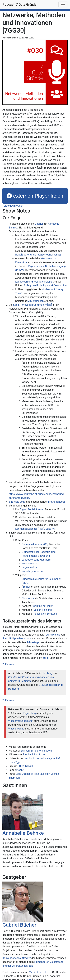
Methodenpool (56, 502)
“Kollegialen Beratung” (45, 614)
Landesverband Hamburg (36, 560)
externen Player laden (35, 196)
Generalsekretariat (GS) (35, 544)
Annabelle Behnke (23, 833)
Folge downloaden (13, 206)
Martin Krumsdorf (39, 972)
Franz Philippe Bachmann (17, 639)
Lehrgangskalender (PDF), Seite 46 (35, 529)
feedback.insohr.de (34, 755)
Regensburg (30, 713)
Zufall (46, 658)
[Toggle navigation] (63, 5)
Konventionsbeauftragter (17, 958)
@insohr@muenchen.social (37, 751)
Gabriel (39, 224)
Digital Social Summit (32, 509)
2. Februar (8, 664)
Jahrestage (33, 642)
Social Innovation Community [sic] (33, 305)
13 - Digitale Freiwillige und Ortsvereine (44, 286)
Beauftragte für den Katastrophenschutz (38, 255)
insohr (20, 770)
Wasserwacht (29, 564)
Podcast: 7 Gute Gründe (20, 5)
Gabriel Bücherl (20, 925)
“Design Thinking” (43, 610)
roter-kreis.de (52, 635)
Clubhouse (28, 598)
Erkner (26, 587)
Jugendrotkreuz (31, 567)
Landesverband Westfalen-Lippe (34, 282)
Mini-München (35, 301)
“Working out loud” (42, 606)
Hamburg (47, 673)
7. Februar (8, 700)
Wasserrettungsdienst (21, 721)
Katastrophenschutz (33, 571)
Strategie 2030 (17, 502)
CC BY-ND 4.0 (25, 766)
